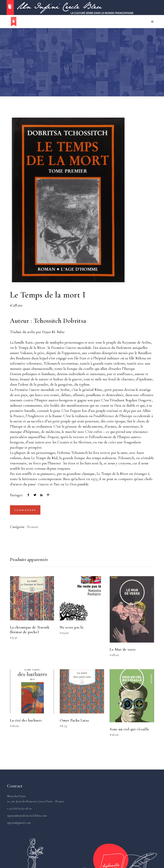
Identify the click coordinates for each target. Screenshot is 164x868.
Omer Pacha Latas (74, 720)
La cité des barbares (26, 720)
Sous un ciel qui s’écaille (129, 729)
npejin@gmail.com (19, 823)
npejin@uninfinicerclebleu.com (27, 816)
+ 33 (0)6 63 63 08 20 (20, 808)
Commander (25, 510)
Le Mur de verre (123, 649)
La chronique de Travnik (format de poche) (30, 630)
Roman (33, 527)
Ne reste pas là (71, 627)
